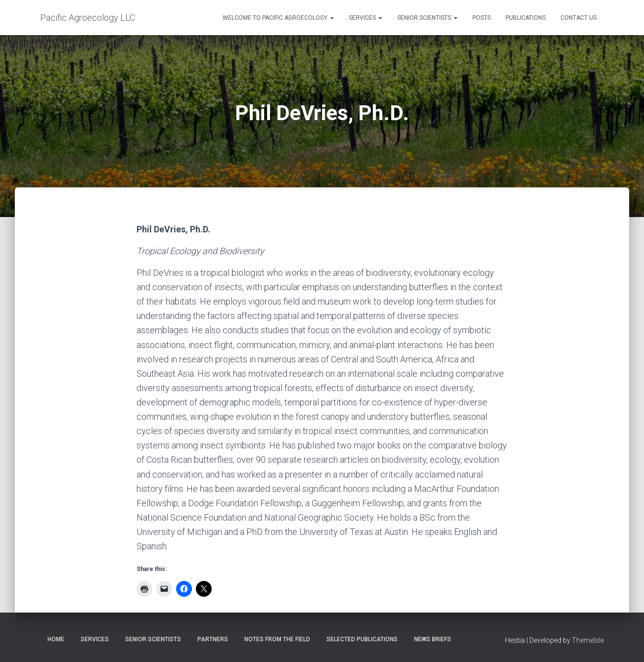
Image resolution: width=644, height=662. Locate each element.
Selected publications (362, 639)
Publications (526, 18)
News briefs (433, 639)
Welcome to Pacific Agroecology (278, 18)
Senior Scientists (427, 18)
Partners (213, 639)
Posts (482, 18)
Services (366, 18)
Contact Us (578, 18)
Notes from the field (277, 639)
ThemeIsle (588, 640)
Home (56, 639)
